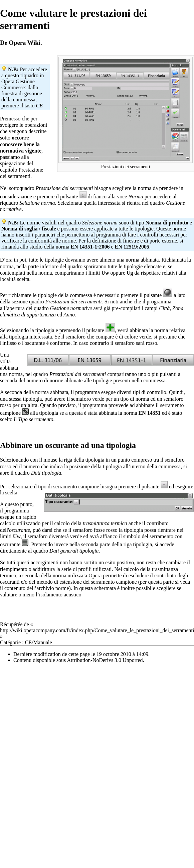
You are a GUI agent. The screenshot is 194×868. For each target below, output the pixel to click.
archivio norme (53, 588)
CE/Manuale (39, 642)
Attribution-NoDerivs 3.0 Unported (105, 660)
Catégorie (10, 642)
